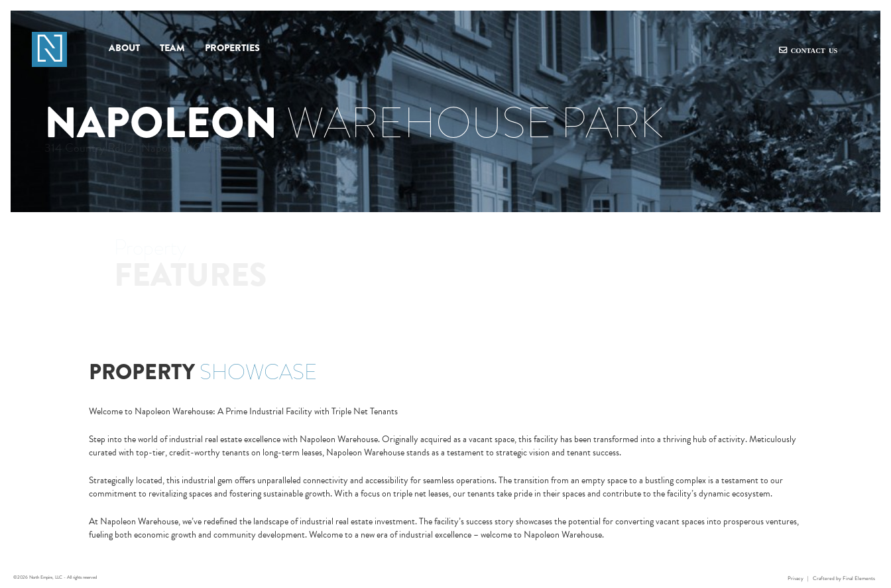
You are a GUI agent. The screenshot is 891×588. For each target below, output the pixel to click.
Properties (232, 48)
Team (172, 48)
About (124, 48)
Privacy (796, 578)
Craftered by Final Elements (844, 578)
